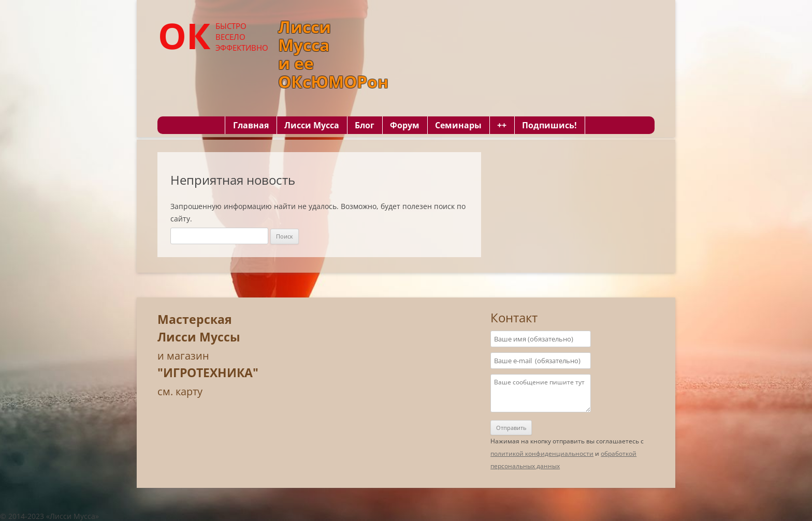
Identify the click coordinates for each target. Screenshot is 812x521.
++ (502, 125)
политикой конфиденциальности (542, 453)
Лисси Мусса (312, 125)
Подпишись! (549, 125)
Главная (251, 125)
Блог (365, 125)
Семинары (458, 125)
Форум (405, 125)
